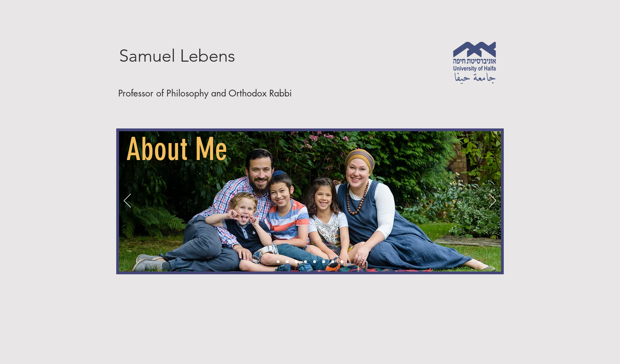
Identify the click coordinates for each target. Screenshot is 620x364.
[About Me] (278, 262)
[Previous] (127, 201)
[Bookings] (342, 262)
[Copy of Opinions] (333, 262)
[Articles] (287, 262)
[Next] (493, 201)
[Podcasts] (305, 262)
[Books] (296, 262)
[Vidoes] (315, 262)
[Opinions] (324, 262)
